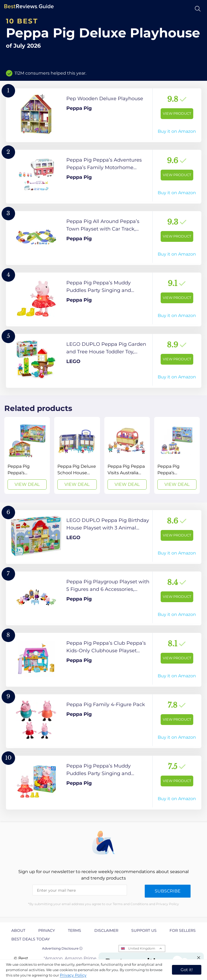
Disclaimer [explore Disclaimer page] (106, 930)
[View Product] (104, 115)
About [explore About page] (18, 930)
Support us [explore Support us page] (144, 930)
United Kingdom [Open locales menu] (142, 948)
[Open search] (198, 9)
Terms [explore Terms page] (75, 930)
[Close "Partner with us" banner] (199, 958)
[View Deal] (27, 455)
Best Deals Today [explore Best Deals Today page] (31, 939)
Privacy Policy (73, 975)
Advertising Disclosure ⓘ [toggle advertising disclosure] (62, 948)
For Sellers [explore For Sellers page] (183, 930)
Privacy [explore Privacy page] (47, 930)
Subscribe (168, 891)
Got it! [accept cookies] (187, 970)
